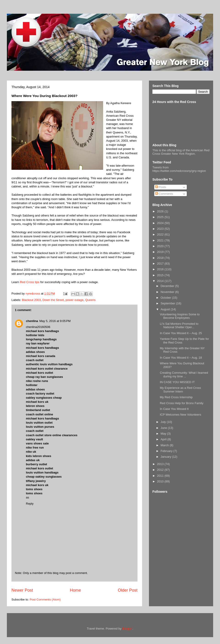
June (164, 428)
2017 (161, 264)
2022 (161, 234)
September (168, 303)
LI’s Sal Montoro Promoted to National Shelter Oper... (179, 326)
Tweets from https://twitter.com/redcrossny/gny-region (179, 169)
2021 (161, 240)
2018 (161, 258)
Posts (161, 187)
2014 (161, 281)
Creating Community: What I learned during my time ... (184, 375)
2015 (161, 275)
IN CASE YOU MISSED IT (177, 382)
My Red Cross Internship (176, 397)
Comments (164, 194)
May (164, 434)
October (166, 298)
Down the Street (53, 300)
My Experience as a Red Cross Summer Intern (180, 390)
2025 (161, 217)
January (166, 457)
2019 (161, 252)
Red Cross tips (30, 282)
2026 (161, 211)
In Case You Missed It (174, 409)
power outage (75, 300)
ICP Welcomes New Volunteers (180, 415)
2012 (161, 470)
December (168, 286)
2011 (161, 476)
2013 (161, 464)
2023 (161, 229)
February (167, 451)
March (165, 445)
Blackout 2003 (31, 300)
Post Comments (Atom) (45, 599)
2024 (161, 223)
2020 (161, 246)
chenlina (32, 321)
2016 (161, 269)
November (168, 292)
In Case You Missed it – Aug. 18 (181, 358)
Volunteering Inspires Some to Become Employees (180, 316)
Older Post (128, 590)
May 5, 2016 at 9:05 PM (55, 321)
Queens (91, 300)
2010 (161, 481)
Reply (30, 504)
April (164, 439)
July (164, 422)
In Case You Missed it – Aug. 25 (181, 333)
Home (76, 590)
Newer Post (22, 590)
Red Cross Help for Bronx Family (181, 403)
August (166, 309)
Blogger (127, 629)
